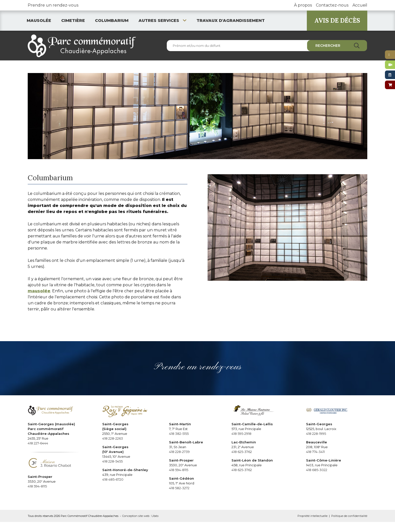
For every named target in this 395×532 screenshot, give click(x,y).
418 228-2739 (179, 452)
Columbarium (112, 21)
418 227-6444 (38, 443)
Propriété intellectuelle (312, 516)
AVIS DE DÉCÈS (337, 21)
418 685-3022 (317, 470)
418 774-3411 (315, 452)
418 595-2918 (241, 434)
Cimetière (73, 21)
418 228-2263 (113, 438)
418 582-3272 (179, 488)
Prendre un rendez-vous (53, 5)
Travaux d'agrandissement (231, 21)
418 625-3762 (242, 452)
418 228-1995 (316, 434)
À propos (303, 5)
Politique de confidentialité (349, 516)
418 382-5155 (179, 434)
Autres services (162, 21)
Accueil (360, 5)
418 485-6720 (113, 479)
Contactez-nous (332, 5)
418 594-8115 (37, 486)
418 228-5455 (112, 461)
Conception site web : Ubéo (140, 516)
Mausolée (39, 21)
